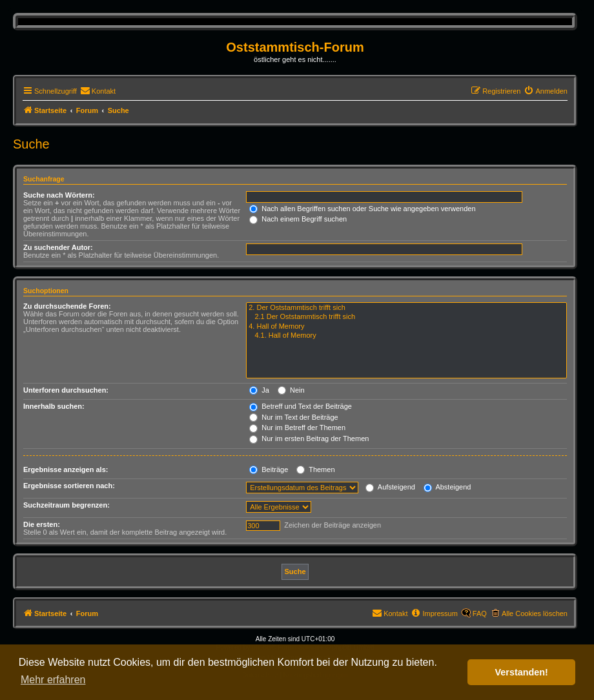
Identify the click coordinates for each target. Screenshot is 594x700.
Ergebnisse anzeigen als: (66, 469)
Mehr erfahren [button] (53, 680)
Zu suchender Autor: (58, 247)
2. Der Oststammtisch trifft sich (406, 308)
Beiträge (269, 469)
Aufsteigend (390, 487)
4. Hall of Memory (406, 327)
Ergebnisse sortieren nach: (69, 486)
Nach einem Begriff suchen (298, 219)
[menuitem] (98, 91)
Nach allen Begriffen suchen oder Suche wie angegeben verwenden (362, 209)
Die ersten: (42, 524)
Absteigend (447, 487)
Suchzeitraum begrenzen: (67, 505)
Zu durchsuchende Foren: (67, 306)
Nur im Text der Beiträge (293, 417)
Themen (315, 469)
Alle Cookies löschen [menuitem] (535, 613)
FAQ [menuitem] (480, 613)
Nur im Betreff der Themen (297, 427)
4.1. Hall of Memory (406, 336)
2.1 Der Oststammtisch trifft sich (406, 317)
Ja (259, 390)
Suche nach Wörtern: (59, 195)
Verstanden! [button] (522, 672)
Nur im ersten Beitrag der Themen (309, 438)
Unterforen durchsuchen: (66, 390)
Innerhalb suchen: (54, 406)
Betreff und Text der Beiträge (301, 406)
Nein (291, 390)
